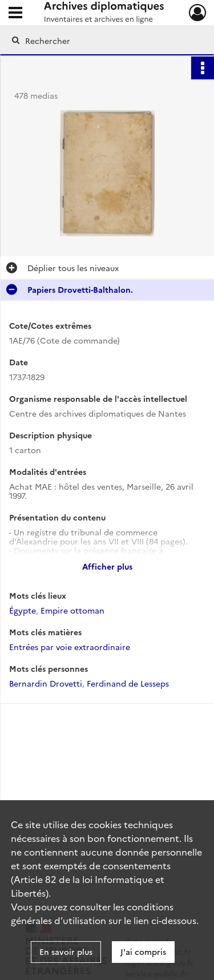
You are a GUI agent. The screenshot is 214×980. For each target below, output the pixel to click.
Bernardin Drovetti (46, 683)
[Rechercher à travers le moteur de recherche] (106, 41)
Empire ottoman (72, 610)
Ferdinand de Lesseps (128, 683)
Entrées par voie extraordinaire (70, 647)
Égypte (23, 610)
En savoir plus (66, 951)
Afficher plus (107, 566)
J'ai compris (143, 951)
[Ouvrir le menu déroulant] (15, 14)
